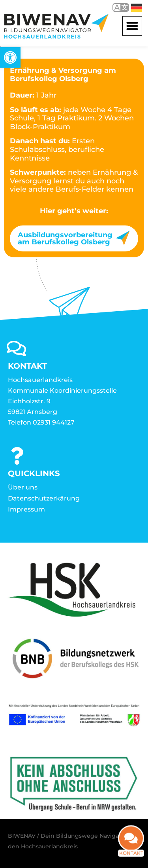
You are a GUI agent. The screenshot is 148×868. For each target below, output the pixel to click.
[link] (10, 57)
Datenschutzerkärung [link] (44, 498)
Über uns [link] (23, 487)
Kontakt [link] (131, 853)
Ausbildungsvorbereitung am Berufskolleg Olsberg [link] (65, 238)
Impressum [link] (26, 509)
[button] (132, 26)
